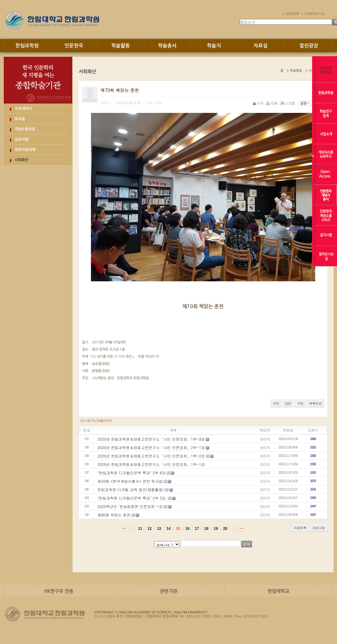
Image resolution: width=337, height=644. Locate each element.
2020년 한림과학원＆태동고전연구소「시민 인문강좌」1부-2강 (151, 456)
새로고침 (319, 528)
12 (150, 529)
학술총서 (167, 46)
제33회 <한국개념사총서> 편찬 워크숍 (130, 481)
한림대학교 (278, 591)
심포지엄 (21, 139)
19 (216, 529)
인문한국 (74, 46)
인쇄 (272, 103)
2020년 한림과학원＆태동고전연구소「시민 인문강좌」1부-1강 (151, 464)
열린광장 (309, 46)
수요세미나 (23, 109)
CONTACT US (315, 14)
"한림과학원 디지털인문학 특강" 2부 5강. (132, 498)
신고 (259, 103)
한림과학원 (27, 46)
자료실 (261, 46)
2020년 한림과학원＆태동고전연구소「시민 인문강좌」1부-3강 (151, 439)
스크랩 (288, 103)
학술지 (214, 46)
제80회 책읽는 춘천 (114, 515)
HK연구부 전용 (59, 591)
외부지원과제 (25, 150)
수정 (276, 403)
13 (159, 529)
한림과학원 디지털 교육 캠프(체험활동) (131, 489)
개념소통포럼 (25, 129)
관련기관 (168, 591)
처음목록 (300, 528)
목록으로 (316, 403)
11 (140, 529)
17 (197, 529)
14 (168, 529)
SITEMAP (292, 14)
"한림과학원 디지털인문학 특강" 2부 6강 (132, 473)
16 (187, 529)
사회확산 (21, 160)
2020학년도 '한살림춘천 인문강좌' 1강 (130, 506)
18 (206, 529)
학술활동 (121, 46)
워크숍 (20, 119)
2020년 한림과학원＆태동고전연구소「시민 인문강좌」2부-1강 (151, 447)
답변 (288, 403)
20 (225, 529)
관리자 (265, 439)
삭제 (300, 403)
